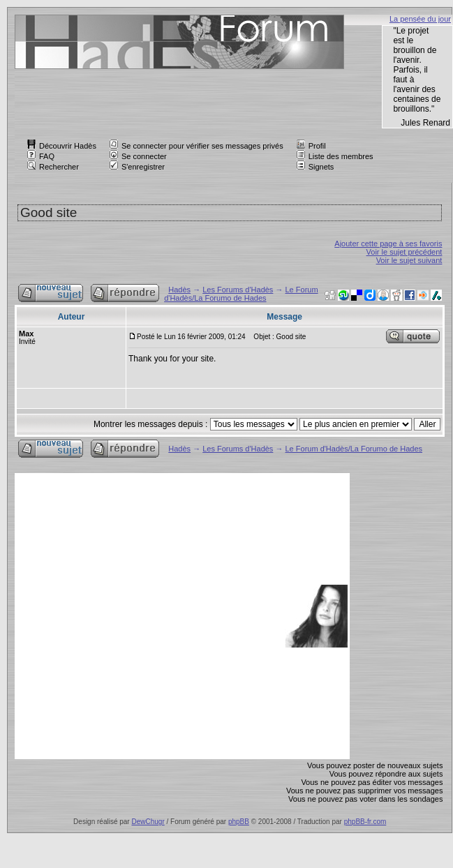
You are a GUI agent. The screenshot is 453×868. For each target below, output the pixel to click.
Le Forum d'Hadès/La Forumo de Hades (241, 294)
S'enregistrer (137, 167)
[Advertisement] (141, 616)
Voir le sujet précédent (404, 252)
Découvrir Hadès (62, 146)
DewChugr (148, 822)
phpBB (239, 822)
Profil (311, 146)
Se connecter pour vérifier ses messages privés (196, 146)
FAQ (41, 156)
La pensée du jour (420, 19)
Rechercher (53, 167)
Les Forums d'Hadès (238, 290)
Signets (315, 167)
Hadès (179, 290)
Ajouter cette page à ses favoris (388, 244)
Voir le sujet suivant (409, 260)
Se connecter (138, 156)
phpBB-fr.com (365, 822)
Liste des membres (335, 156)
